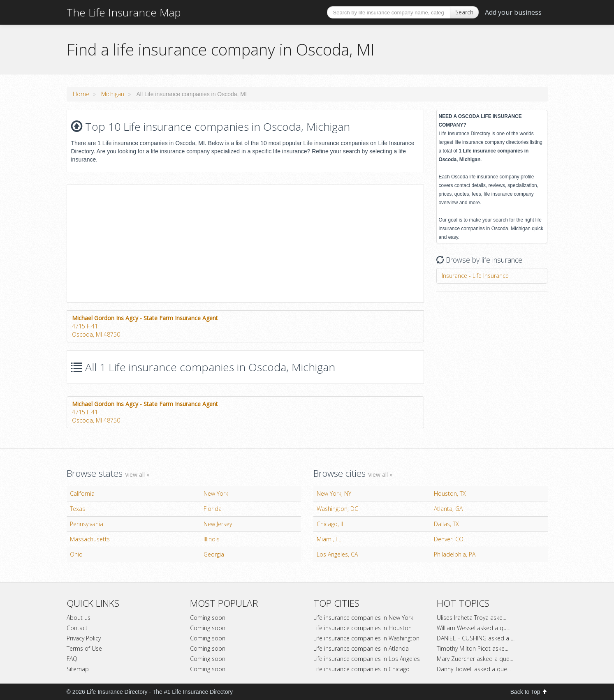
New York (216, 493)
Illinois (212, 539)
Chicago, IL (331, 524)
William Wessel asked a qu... (474, 628)
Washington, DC (337, 509)
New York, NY (334, 493)
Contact (77, 628)
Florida (213, 509)
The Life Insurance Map (124, 12)
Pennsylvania (87, 524)
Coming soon (208, 618)
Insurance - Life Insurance (475, 276)
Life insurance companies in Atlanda (361, 648)
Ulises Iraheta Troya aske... (472, 618)
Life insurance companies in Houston (363, 628)
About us (79, 618)
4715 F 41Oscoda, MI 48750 (145, 326)
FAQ (72, 659)
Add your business (513, 12)
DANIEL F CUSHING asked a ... (476, 638)
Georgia (214, 554)
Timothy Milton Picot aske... (473, 648)
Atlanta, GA (448, 509)
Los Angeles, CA (337, 554)
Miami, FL (329, 539)
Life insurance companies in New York (363, 618)
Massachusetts (90, 539)
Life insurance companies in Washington (366, 638)
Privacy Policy (84, 638)
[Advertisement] (136, 243)
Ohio (76, 554)
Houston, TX (450, 493)
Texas (78, 509)
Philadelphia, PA (455, 554)
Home (81, 94)
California (82, 493)
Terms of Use (84, 648)
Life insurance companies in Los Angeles (367, 659)
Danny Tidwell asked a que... (474, 669)
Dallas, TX (446, 524)
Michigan (113, 94)
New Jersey (218, 524)
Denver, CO (449, 539)
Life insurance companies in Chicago (361, 669)
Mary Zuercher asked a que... (475, 659)
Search (464, 12)
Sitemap (78, 669)
